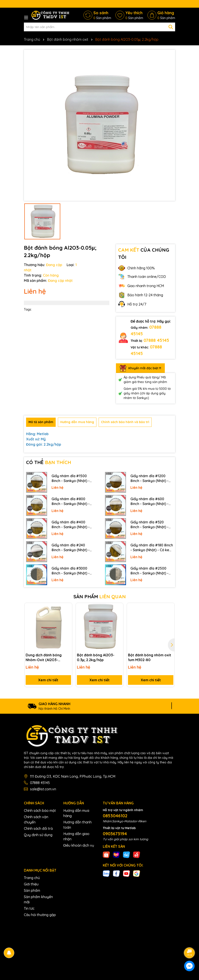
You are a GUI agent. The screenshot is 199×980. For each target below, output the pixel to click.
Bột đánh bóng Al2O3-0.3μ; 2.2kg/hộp (96, 657)
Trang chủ (32, 878)
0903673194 (115, 834)
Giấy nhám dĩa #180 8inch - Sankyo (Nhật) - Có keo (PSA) (152, 548)
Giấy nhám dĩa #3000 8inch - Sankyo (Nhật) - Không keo (71, 571)
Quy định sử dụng (38, 835)
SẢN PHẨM (100, 597)
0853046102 (115, 816)
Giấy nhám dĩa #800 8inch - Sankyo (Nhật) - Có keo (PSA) (71, 501)
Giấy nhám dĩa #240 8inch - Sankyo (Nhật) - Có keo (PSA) (71, 548)
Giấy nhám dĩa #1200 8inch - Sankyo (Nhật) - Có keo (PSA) (149, 479)
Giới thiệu (31, 884)
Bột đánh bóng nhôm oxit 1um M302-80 (150, 657)
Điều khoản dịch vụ (79, 845)
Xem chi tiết (48, 680)
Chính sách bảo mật (40, 810)
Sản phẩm (32, 890)
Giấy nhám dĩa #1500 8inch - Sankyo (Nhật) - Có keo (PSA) (71, 479)
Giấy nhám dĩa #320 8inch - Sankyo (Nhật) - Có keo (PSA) (149, 525)
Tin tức (29, 908)
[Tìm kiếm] (171, 27)
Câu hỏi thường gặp (40, 915)
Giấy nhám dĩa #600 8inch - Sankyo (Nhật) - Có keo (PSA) (149, 501)
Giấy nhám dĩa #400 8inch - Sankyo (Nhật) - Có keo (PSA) (71, 525)
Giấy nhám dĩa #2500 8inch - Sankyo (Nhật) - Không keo (149, 571)
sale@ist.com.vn (43, 789)
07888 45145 (156, 340)
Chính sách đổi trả (38, 828)
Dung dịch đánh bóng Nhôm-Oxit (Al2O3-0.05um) (44, 658)
